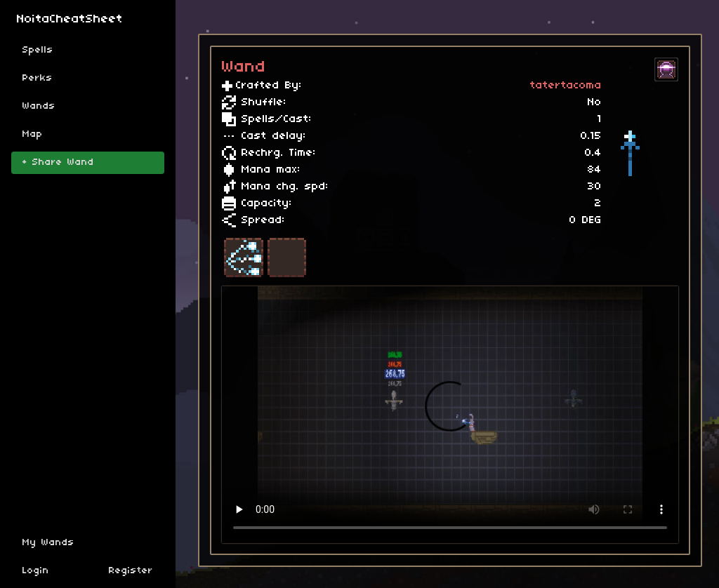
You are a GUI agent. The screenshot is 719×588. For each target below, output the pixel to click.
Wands (39, 106)
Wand (244, 67)
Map (33, 134)
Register (131, 571)
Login (36, 571)
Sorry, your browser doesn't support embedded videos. (450, 415)
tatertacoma (566, 86)
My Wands (48, 543)
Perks (38, 78)
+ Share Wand (58, 162)
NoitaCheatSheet (70, 19)
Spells (38, 50)
